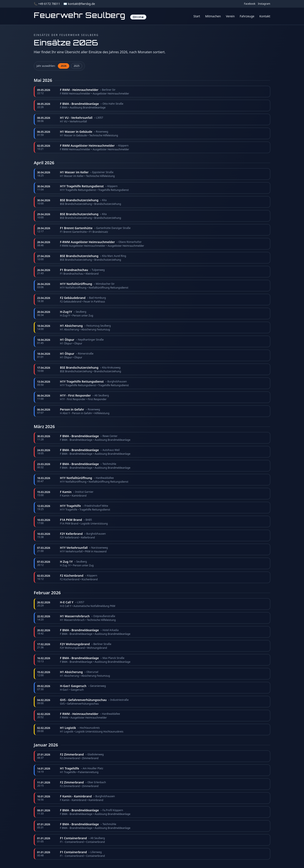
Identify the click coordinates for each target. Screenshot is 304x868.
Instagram (264, 4)
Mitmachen (213, 16)
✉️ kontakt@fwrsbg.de (79, 4)
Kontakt (265, 16)
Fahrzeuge (247, 16)
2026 (63, 66)
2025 (77, 66)
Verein (230, 16)
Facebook (250, 4)
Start (197, 16)
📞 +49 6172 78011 (47, 4)
